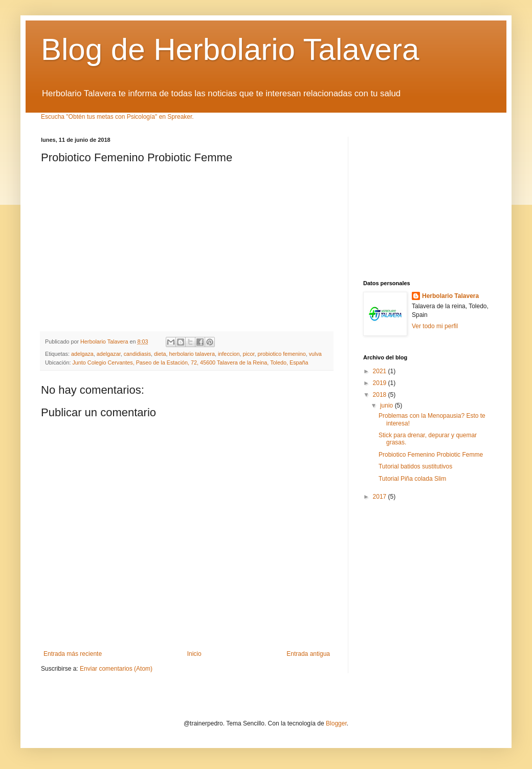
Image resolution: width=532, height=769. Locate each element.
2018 (381, 395)
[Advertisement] (427, 201)
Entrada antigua (308, 654)
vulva (315, 354)
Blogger (336, 723)
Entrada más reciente (73, 654)
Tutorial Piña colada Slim (412, 479)
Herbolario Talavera (450, 296)
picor (249, 354)
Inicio (194, 654)
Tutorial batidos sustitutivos (415, 466)
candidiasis (137, 354)
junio (387, 405)
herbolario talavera (192, 354)
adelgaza (82, 354)
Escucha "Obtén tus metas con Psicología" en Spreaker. (117, 117)
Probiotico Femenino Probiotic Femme (431, 455)
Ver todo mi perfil (435, 326)
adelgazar (109, 354)
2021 (381, 371)
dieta (160, 354)
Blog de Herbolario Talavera (230, 49)
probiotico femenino (281, 354)
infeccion (229, 354)
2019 (381, 383)
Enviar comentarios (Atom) (116, 669)
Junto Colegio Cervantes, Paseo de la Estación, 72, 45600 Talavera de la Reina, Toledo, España (190, 362)
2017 (381, 497)
